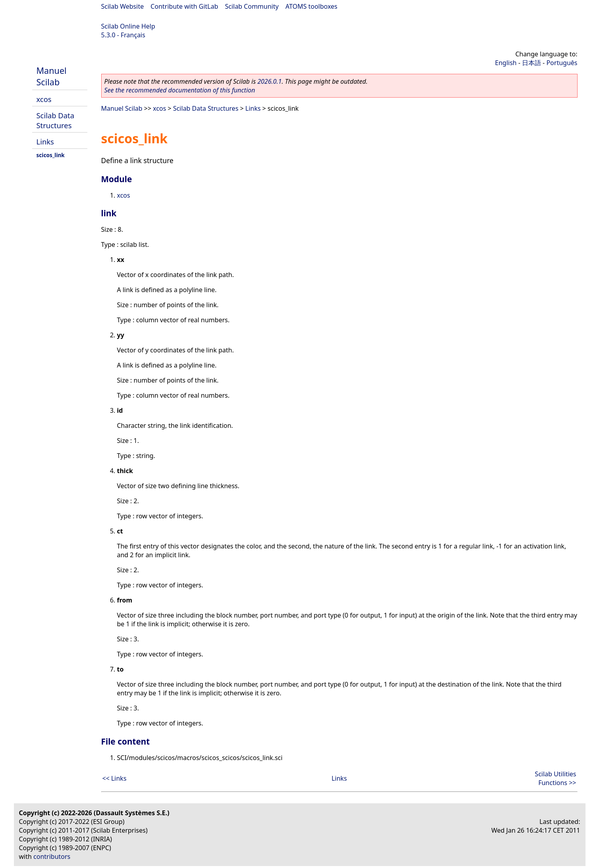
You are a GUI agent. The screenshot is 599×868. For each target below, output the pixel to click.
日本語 (532, 63)
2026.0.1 (269, 81)
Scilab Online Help (128, 26)
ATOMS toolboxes (311, 6)
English (506, 63)
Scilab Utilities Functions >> (555, 778)
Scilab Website (123, 6)
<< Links (115, 778)
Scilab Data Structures (56, 120)
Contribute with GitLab (184, 6)
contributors (52, 856)
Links (45, 141)
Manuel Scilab (52, 76)
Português (562, 63)
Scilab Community (252, 6)
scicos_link (51, 155)
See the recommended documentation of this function (180, 90)
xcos (44, 99)
